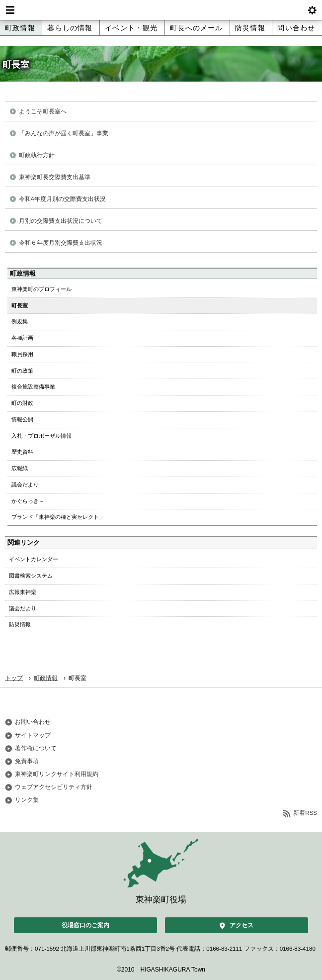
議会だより (25, 485)
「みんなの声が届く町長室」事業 (64, 133)
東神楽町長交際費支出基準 (55, 177)
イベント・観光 (131, 28)
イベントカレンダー (34, 559)
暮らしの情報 (70, 28)
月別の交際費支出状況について (61, 221)
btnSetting (312, 10)
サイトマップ (33, 735)
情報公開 (22, 419)
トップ (14, 678)
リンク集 (27, 800)
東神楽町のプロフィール (41, 289)
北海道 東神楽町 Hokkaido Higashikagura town (161, 10)
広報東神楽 (23, 592)
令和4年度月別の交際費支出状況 (62, 199)
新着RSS (305, 813)
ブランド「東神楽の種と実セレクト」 (58, 517)
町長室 (20, 305)
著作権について (36, 748)
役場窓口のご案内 (85, 925)
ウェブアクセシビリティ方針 (54, 787)
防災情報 (250, 28)
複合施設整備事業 (33, 387)
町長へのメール (196, 28)
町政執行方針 (37, 155)
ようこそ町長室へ (43, 111)
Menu (10, 10)
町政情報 (20, 28)
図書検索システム (31, 576)
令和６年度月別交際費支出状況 (61, 243)
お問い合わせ (33, 722)
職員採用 (22, 354)
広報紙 (20, 468)
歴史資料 (22, 452)
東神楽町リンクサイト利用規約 (57, 774)
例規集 (20, 321)
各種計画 (22, 338)
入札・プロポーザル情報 (41, 436)
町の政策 (22, 371)
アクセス (241, 925)
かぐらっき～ (28, 501)
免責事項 (27, 761)
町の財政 (22, 403)
